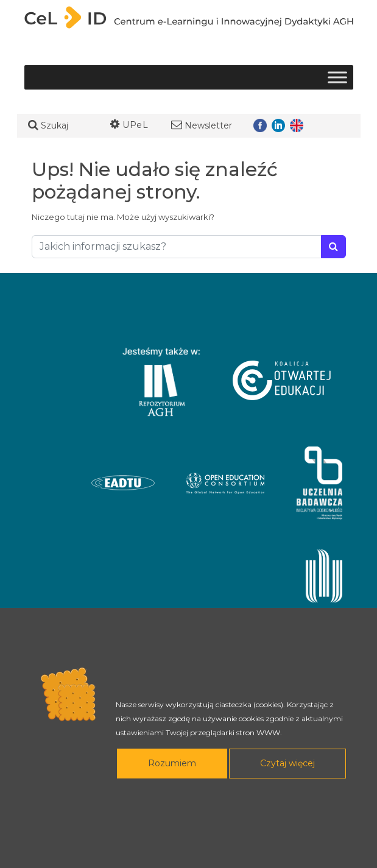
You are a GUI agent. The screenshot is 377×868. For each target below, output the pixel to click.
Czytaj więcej (287, 763)
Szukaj (48, 125)
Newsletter (202, 125)
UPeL (129, 125)
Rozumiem (172, 763)
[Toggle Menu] (337, 77)
